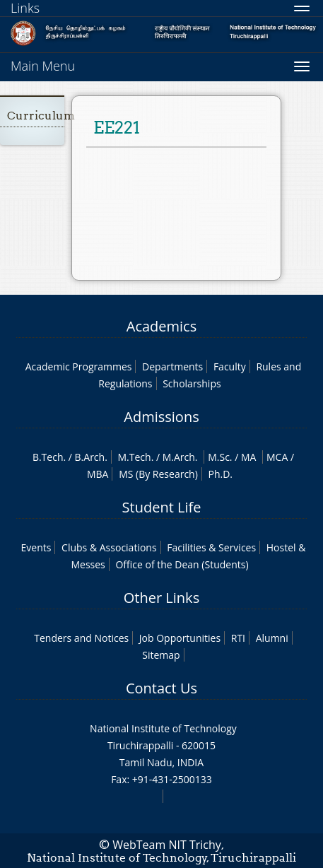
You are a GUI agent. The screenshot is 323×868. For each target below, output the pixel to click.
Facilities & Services (211, 547)
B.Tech (48, 457)
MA (248, 457)
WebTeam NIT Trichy (167, 845)
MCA (277, 457)
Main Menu (43, 66)
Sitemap (161, 655)
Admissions (161, 417)
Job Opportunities (180, 638)
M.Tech (134, 457)
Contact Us (161, 688)
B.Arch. (91, 457)
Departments (172, 366)
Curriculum (41, 116)
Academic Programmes (79, 366)
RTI (238, 638)
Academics (161, 326)
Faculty (230, 366)
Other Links (161, 598)
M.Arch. (180, 457)
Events (36, 547)
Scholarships (192, 383)
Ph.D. (220, 474)
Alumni (272, 638)
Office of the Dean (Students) (182, 564)
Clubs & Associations (109, 547)
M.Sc (219, 457)
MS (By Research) (158, 474)
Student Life (162, 507)
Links (25, 8)
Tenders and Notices (81, 638)
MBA (98, 474)
